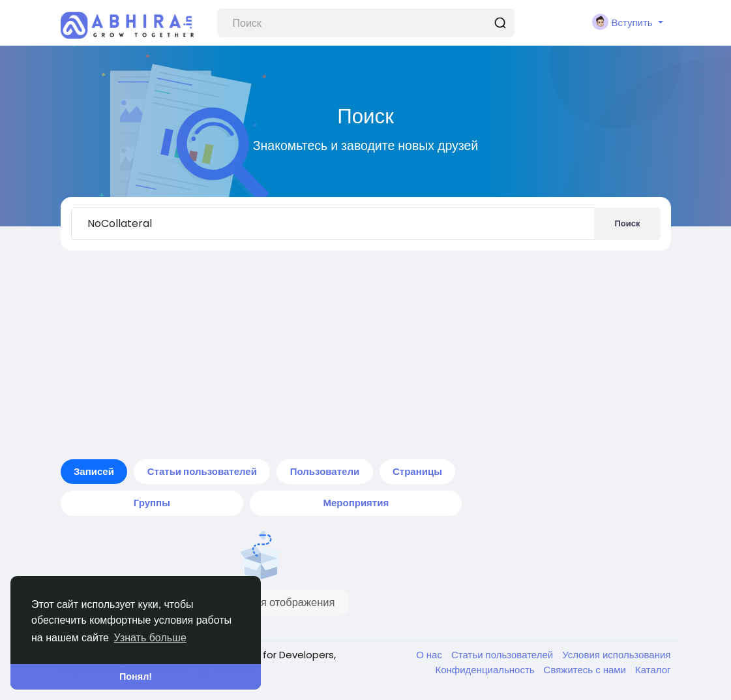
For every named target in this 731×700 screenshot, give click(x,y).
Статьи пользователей (503, 655)
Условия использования (616, 655)
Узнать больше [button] (150, 638)
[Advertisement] (366, 355)
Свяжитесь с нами (586, 670)
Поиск (627, 223)
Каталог (653, 670)
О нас (430, 655)
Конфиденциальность (486, 670)
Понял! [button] (136, 677)
